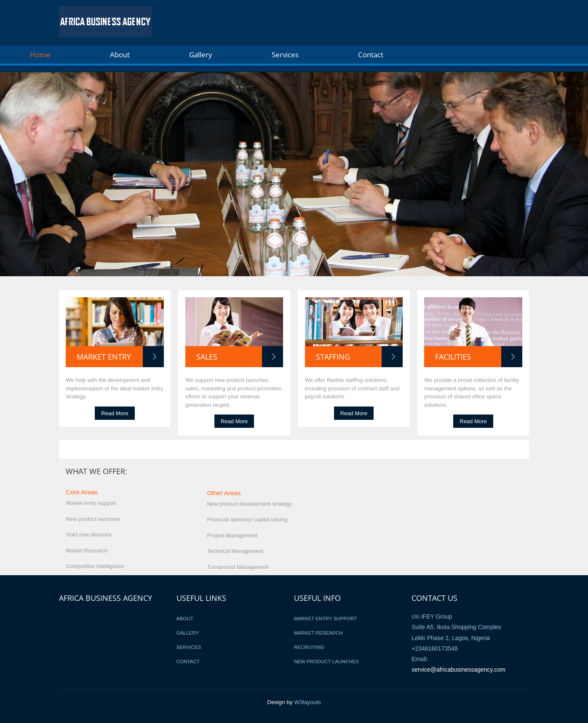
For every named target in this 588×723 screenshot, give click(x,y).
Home (40, 55)
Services (285, 55)
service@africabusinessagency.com (458, 670)
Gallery (201, 55)
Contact (371, 55)
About (120, 55)
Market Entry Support (325, 618)
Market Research (318, 633)
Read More (115, 413)
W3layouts (307, 702)
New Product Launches (326, 661)
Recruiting (309, 647)
